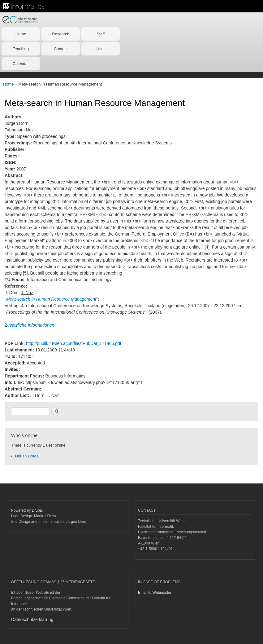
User (101, 49)
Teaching (21, 49)
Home (21, 34)
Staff (101, 34)
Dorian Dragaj (27, 456)
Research (61, 34)
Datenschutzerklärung (32, 620)
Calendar (21, 64)
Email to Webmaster (155, 593)
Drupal (37, 510)
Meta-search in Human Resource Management (51, 299)
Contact (61, 49)
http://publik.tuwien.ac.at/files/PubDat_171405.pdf (73, 343)
